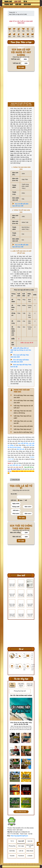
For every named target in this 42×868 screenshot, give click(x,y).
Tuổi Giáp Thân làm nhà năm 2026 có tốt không (23, 412)
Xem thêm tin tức (21, 812)
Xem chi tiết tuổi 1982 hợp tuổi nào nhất (20, 246)
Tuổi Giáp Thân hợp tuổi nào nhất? (23, 417)
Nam (20, 500)
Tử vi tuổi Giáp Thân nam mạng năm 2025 (23, 396)
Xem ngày (27, 4)
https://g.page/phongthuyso (19, 836)
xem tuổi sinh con (15, 465)
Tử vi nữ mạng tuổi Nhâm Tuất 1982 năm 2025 (20, 361)
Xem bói (18, 4)
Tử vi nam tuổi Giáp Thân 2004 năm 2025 (20, 356)
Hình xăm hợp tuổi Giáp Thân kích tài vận (21, 366)
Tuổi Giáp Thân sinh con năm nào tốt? (23, 422)
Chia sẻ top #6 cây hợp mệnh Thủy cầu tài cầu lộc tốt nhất (21, 723)
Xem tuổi (18, 1)
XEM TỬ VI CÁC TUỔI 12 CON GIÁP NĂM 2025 (21, 22)
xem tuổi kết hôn (23, 443)
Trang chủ (8, 1)
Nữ (25, 500)
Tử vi (25, 1)
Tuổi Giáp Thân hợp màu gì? (22, 429)
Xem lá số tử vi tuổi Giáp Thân (23, 432)
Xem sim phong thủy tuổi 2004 (23, 426)
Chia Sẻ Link (16, 480)
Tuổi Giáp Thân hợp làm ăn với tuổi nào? (23, 407)
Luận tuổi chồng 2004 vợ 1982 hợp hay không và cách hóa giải (21, 350)
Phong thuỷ (9, 4)
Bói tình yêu (21, 449)
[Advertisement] (21, 87)
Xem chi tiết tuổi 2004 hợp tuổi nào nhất (20, 205)
